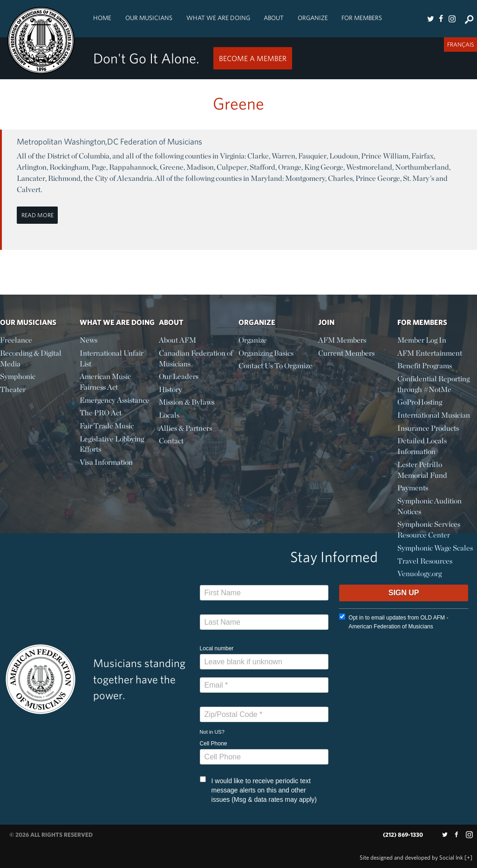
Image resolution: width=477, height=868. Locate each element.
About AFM (177, 340)
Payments (413, 488)
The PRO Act (101, 413)
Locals (169, 415)
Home (102, 18)
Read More (37, 215)
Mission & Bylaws (187, 402)
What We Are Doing (218, 18)
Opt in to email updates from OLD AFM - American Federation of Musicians (394, 622)
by (411, 858)
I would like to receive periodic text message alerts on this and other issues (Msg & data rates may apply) (258, 790)
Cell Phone (214, 744)
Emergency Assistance (115, 400)
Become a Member (253, 58)
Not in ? (212, 732)
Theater (13, 389)
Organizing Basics (266, 353)
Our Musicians (149, 18)
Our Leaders (179, 376)
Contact (171, 441)
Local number (217, 648)
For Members (362, 18)
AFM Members (342, 340)
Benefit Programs (425, 366)
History (170, 389)
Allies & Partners (185, 428)
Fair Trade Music (107, 426)
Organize (313, 18)
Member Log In (422, 340)
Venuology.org (419, 574)
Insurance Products (428, 428)
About (274, 18)
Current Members (346, 353)
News (89, 340)
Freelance (16, 340)
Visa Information (106, 462)
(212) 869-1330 (403, 835)
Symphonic (18, 376)
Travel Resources (425, 561)
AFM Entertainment (430, 353)
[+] (468, 858)
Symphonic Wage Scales (435, 548)
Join (326, 322)
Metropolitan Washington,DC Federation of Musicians (109, 141)
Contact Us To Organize (276, 366)
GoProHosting (420, 402)
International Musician (434, 415)
